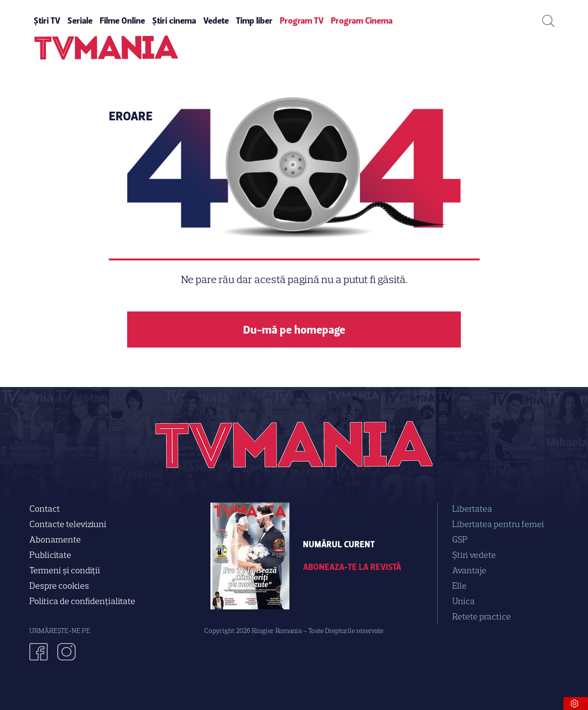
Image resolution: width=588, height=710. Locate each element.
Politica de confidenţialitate (82, 601)
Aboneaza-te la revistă (352, 567)
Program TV (302, 21)
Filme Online (122, 21)
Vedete (216, 21)
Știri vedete (474, 555)
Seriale (80, 21)
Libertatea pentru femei (498, 524)
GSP (460, 540)
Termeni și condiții (65, 570)
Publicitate (50, 555)
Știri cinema (174, 21)
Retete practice (482, 617)
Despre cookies (59, 586)
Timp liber (254, 21)
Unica (464, 601)
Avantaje (469, 570)
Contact (45, 509)
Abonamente (55, 540)
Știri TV (47, 21)
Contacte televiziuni (68, 524)
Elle (459, 586)
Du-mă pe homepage (294, 330)
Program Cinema (362, 21)
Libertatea (472, 509)
